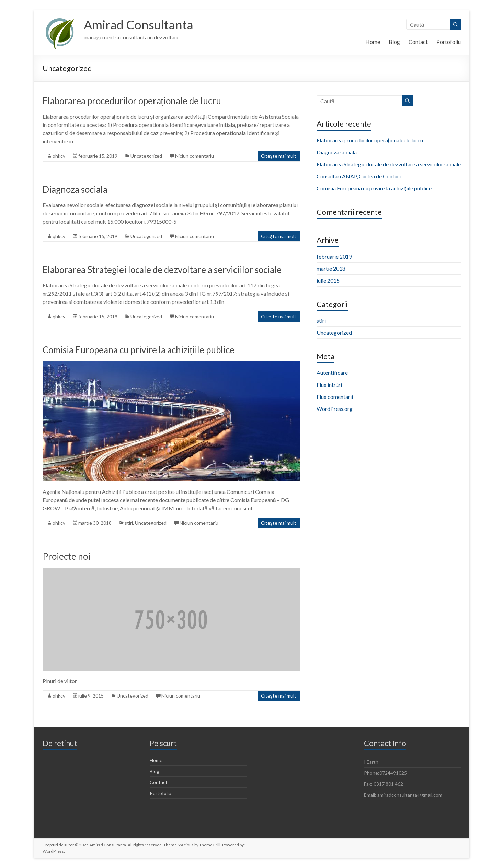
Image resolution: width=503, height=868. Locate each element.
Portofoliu (449, 42)
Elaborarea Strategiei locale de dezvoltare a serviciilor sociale (162, 270)
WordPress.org (335, 409)
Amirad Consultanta (139, 25)
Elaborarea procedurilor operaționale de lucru (132, 101)
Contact (418, 42)
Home (373, 42)
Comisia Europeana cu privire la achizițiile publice (139, 350)
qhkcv (59, 156)
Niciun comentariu (195, 156)
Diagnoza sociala (75, 189)
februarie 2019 (334, 256)
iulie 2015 (328, 280)
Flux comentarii (335, 397)
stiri (129, 523)
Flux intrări (329, 385)
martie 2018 (331, 268)
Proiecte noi (66, 556)
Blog (394, 42)
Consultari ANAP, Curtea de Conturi (359, 176)
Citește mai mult (279, 156)
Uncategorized (146, 156)
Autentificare (332, 373)
